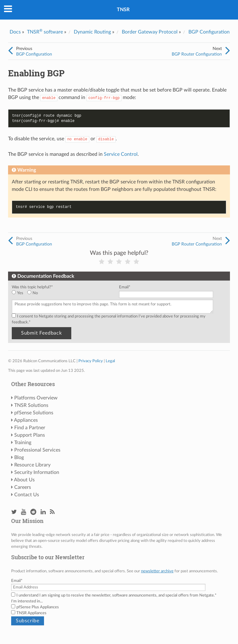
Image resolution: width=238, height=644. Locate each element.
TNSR (123, 10)
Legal (110, 361)
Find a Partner (30, 428)
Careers (23, 487)
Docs (15, 32)
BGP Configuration (209, 32)
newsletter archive (157, 571)
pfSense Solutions (34, 413)
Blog (19, 457)
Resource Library (32, 465)
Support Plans (30, 435)
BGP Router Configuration (197, 54)
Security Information (37, 472)
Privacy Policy (91, 361)
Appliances (26, 420)
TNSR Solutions (31, 405)
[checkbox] (64, 293)
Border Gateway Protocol (150, 32)
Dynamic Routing (92, 32)
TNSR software (45, 32)
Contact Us (27, 495)
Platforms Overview (36, 398)
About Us (24, 480)
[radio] (20, 293)
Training (23, 443)
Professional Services (37, 450)
